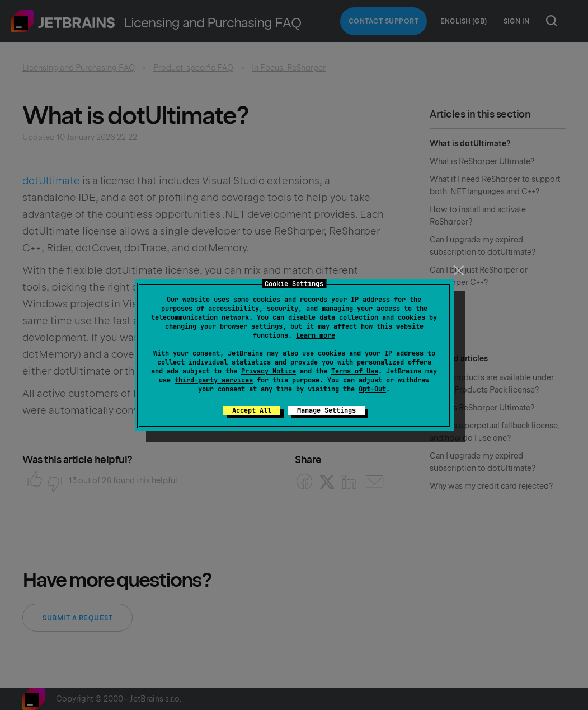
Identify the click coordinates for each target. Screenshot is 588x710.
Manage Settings (326, 410)
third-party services (214, 380)
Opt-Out (372, 389)
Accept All (252, 410)
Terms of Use (355, 371)
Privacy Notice (269, 371)
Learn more (316, 335)
